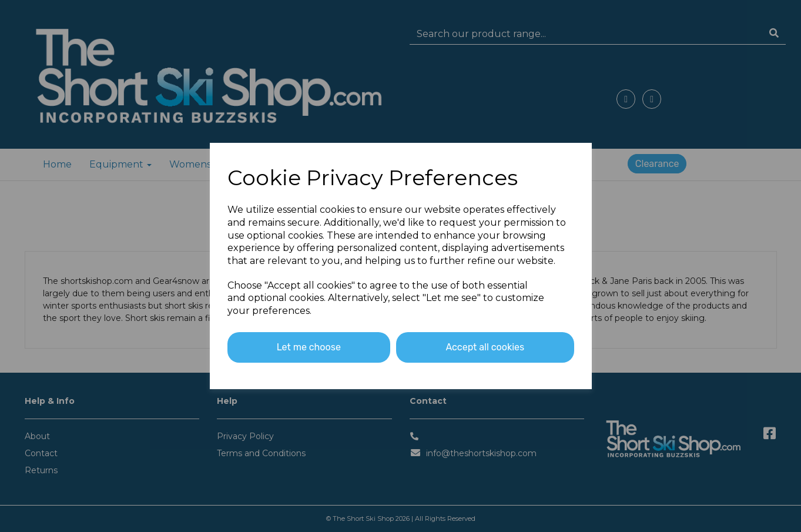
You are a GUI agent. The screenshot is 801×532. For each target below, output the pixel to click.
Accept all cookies (485, 347)
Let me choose (309, 347)
